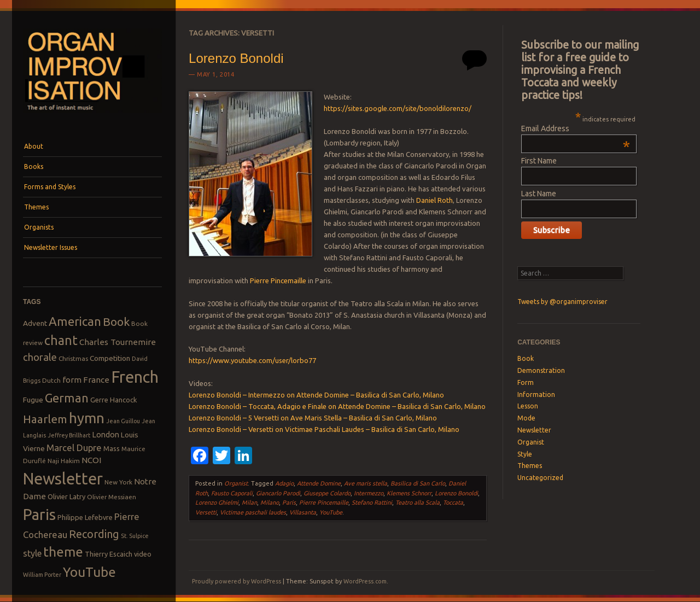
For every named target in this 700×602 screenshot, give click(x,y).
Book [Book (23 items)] (116, 322)
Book (526, 358)
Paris (289, 502)
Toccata (453, 502)
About (34, 146)
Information (536, 394)
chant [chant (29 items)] (61, 340)
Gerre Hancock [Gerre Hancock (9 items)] (114, 400)
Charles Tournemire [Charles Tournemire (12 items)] (118, 342)
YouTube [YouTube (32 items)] (89, 572)
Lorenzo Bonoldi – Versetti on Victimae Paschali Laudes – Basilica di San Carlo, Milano (324, 429)
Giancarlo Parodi (278, 493)
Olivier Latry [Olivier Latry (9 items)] (66, 496)
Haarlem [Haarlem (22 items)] (45, 419)
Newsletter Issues (51, 247)
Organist (236, 483)
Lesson (528, 406)
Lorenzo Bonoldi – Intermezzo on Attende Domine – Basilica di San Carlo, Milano (316, 395)
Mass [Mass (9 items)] (112, 448)
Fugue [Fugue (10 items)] (33, 400)
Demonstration (541, 370)
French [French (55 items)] (135, 377)
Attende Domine (319, 483)
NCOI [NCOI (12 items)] (91, 460)
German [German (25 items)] (67, 398)
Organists (39, 227)
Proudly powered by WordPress (237, 581)
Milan (249, 502)
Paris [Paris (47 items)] (39, 514)
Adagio (284, 483)
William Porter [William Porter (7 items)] (42, 575)
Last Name (539, 194)
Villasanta (303, 512)
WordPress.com (365, 581)
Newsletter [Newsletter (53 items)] (63, 478)
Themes (36, 207)
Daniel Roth (434, 200)
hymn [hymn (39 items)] (87, 418)
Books (34, 166)
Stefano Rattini (372, 502)
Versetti (206, 512)
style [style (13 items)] (32, 553)
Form (526, 382)
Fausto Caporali (232, 493)
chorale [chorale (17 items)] (40, 357)
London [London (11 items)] (106, 434)
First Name (539, 161)
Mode (526, 418)
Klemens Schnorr (409, 493)
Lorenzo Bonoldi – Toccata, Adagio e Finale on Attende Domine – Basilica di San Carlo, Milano (337, 406)
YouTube (331, 512)
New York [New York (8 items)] (118, 482)
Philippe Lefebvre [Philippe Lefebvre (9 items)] (85, 517)
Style (525, 454)
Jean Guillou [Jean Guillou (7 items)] (123, 421)
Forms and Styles (50, 187)
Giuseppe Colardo (327, 493)
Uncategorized (540, 478)
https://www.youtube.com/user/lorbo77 (252, 360)
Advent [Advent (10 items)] (35, 323)
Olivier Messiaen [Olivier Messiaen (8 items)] (112, 497)
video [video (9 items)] (143, 554)
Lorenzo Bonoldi (236, 58)
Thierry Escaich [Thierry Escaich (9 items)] (109, 554)
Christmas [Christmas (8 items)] (73, 358)
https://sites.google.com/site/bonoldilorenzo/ (398, 108)
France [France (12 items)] (96, 380)
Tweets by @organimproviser (562, 302)
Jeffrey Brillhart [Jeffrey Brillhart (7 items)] (69, 435)
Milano (270, 502)
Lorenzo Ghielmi (217, 502)
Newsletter (534, 430)
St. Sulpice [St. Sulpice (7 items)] (135, 536)
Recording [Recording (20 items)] (94, 534)
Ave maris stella (366, 483)
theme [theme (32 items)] (63, 552)
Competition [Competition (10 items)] (110, 358)
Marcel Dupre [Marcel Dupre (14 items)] (74, 448)
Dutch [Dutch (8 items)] (51, 380)
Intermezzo (369, 493)
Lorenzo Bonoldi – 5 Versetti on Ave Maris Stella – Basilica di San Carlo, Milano (313, 418)
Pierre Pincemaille (278, 280)
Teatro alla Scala (418, 502)
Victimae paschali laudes (253, 512)
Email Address (576, 128)
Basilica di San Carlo (418, 483)
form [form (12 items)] (72, 380)
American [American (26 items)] (75, 321)
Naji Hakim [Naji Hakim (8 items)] (64, 461)
